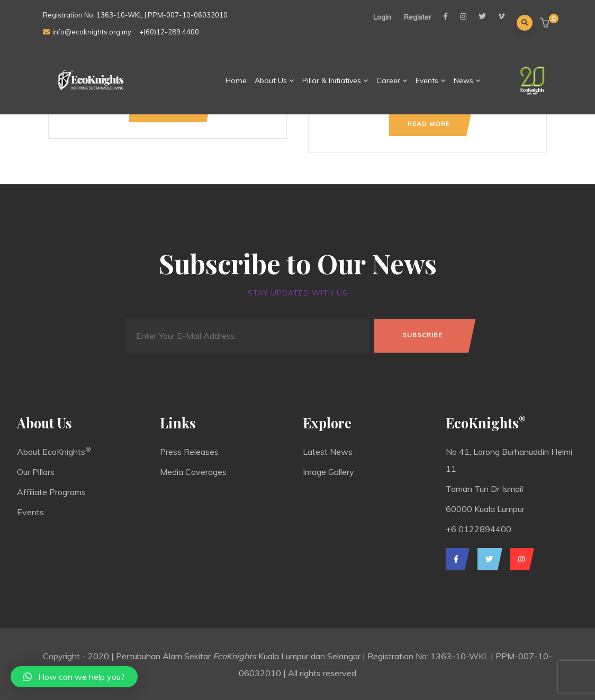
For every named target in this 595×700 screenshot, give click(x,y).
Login (382, 17)
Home (236, 80)
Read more (429, 124)
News (467, 80)
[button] (546, 24)
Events (431, 80)
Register (418, 17)
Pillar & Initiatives (335, 80)
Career (392, 80)
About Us (274, 80)
